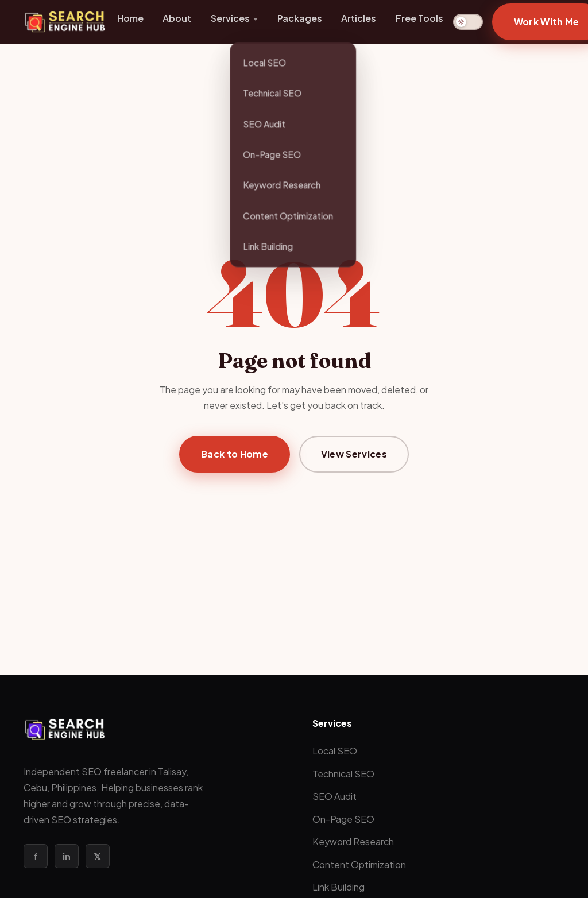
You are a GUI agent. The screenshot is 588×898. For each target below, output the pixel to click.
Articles (359, 18)
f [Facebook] (36, 856)
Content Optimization (359, 864)
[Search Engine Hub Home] (65, 22)
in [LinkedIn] (67, 856)
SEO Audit (334, 796)
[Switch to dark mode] (468, 22)
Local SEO (335, 751)
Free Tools (419, 18)
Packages (300, 18)
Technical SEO (343, 774)
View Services (354, 454)
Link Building (339, 887)
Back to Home (235, 454)
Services (230, 18)
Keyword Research (353, 841)
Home (130, 18)
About (177, 18)
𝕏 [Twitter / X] (97, 856)
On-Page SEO (343, 819)
